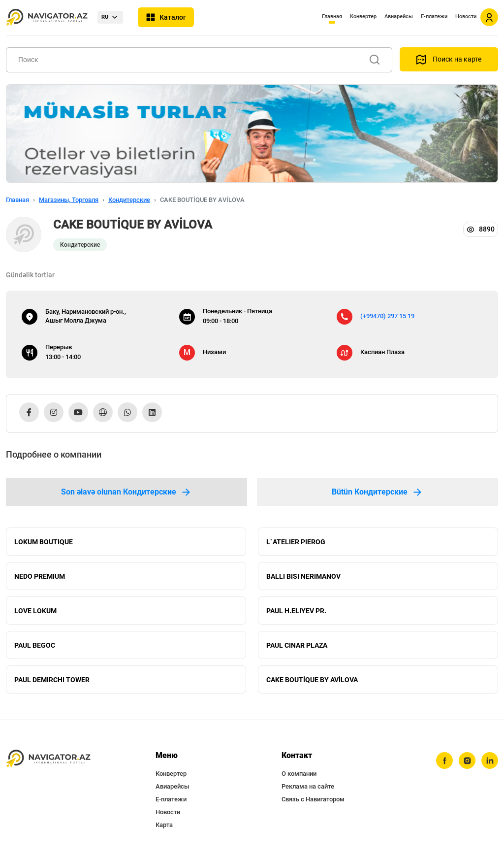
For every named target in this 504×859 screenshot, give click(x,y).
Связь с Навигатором (313, 799)
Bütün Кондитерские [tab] (378, 492)
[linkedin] (490, 760)
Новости (466, 17)
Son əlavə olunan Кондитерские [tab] (126, 492)
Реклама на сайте (308, 786)
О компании (299, 774)
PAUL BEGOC (35, 645)
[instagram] (467, 760)
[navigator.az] (48, 759)
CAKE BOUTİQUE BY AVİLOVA (312, 680)
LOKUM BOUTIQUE (44, 542)
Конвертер (363, 17)
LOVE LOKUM (35, 611)
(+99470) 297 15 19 (387, 316)
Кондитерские (129, 200)
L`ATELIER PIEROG (296, 542)
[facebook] (444, 760)
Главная (332, 17)
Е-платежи (434, 17)
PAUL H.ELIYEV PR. (296, 611)
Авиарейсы (399, 17)
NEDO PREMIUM (40, 576)
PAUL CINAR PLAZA (297, 645)
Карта (164, 825)
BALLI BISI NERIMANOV (303, 576)
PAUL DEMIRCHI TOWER (52, 680)
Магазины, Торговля (69, 200)
